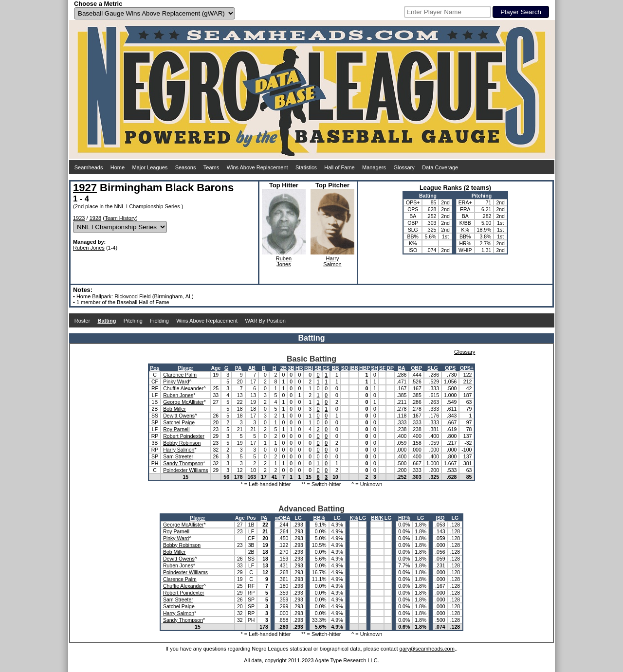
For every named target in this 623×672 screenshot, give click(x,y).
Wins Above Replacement (257, 167)
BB (335, 368)
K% (354, 518)
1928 (95, 218)
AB (252, 368)
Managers (374, 167)
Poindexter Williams (185, 470)
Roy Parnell (176, 429)
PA (238, 368)
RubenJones (284, 261)
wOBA (283, 518)
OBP (416, 368)
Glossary (404, 167)
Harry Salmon (179, 450)
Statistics (306, 167)
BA (402, 368)
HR (299, 368)
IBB (354, 368)
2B (284, 368)
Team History (120, 218)
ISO (440, 518)
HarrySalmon (332, 261)
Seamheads (89, 167)
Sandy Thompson (183, 463)
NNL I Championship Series (147, 206)
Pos (155, 368)
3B (291, 368)
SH (375, 368)
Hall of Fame (339, 167)
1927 (85, 188)
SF (382, 368)
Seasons (186, 167)
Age (216, 368)
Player (186, 368)
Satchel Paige (179, 422)
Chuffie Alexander (183, 388)
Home (118, 167)
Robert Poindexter (184, 436)
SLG (433, 368)
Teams (211, 167)
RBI (309, 368)
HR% (404, 518)
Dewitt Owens (179, 416)
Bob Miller (174, 409)
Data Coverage (440, 167)
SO (345, 368)
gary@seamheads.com (427, 649)
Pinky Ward (176, 381)
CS (326, 368)
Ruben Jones (89, 248)
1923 (79, 218)
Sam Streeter (178, 456)
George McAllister (183, 402)
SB (318, 368)
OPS (450, 368)
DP (390, 368)
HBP (365, 368)
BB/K (377, 518)
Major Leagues (150, 167)
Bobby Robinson (182, 443)
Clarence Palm (180, 375)
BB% (319, 518)
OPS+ (467, 368)
